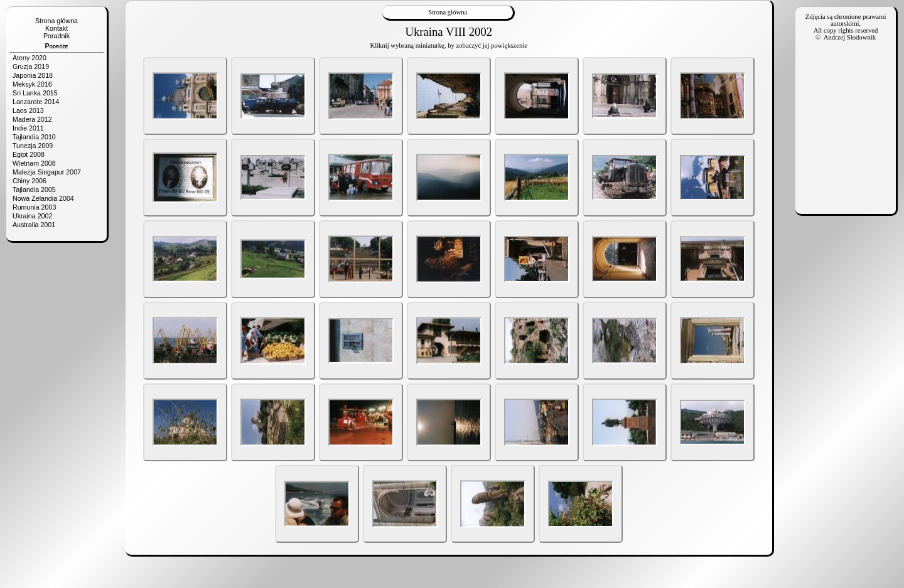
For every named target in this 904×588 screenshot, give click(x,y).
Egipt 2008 (29, 154)
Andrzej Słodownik (850, 37)
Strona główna (56, 21)
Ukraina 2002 (32, 216)
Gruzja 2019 (31, 67)
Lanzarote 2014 (36, 102)
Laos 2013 (28, 110)
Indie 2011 (28, 128)
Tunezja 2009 (33, 146)
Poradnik (56, 36)
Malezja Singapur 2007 (47, 172)
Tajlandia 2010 (34, 137)
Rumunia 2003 (34, 207)
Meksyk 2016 (32, 84)
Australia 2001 (34, 225)
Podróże (56, 46)
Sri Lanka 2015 (35, 93)
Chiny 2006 (30, 181)
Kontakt (56, 28)
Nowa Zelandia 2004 (43, 198)
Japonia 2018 (33, 75)
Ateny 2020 (30, 58)
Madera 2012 (32, 119)
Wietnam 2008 (34, 163)
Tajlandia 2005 (34, 190)
